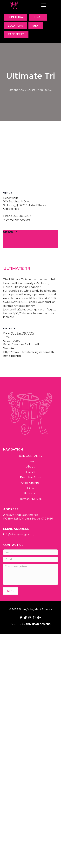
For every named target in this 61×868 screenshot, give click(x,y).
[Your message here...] (30, 574)
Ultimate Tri (10, 232)
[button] (11, 591)
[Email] (30, 559)
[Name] (30, 552)
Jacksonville (33, 355)
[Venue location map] (30, 156)
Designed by (30, 624)
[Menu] (44, 5)
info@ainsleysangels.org (19, 534)
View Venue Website (17, 220)
